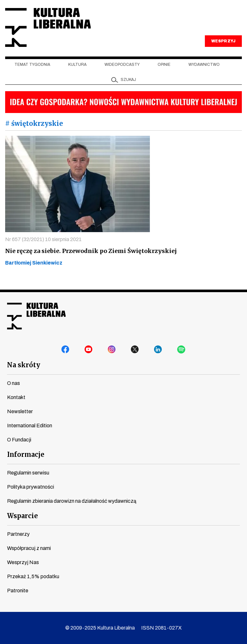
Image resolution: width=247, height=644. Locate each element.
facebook (66, 350)
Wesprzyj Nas (23, 562)
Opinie (164, 65)
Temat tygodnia (32, 65)
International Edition (30, 426)
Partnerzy (18, 534)
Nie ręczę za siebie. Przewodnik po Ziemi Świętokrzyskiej (91, 251)
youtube (89, 350)
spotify (181, 350)
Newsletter (20, 411)
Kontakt (16, 397)
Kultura (77, 65)
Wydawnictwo (204, 65)
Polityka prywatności (31, 487)
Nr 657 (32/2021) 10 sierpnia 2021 (43, 239)
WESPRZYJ (223, 41)
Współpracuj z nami (29, 548)
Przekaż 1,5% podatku (33, 576)
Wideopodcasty (122, 65)
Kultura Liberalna (48, 27)
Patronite (18, 591)
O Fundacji (19, 440)
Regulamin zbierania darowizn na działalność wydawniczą (72, 501)
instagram (112, 350)
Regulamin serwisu (28, 473)
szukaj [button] (128, 80)
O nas (14, 383)
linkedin (158, 350)
